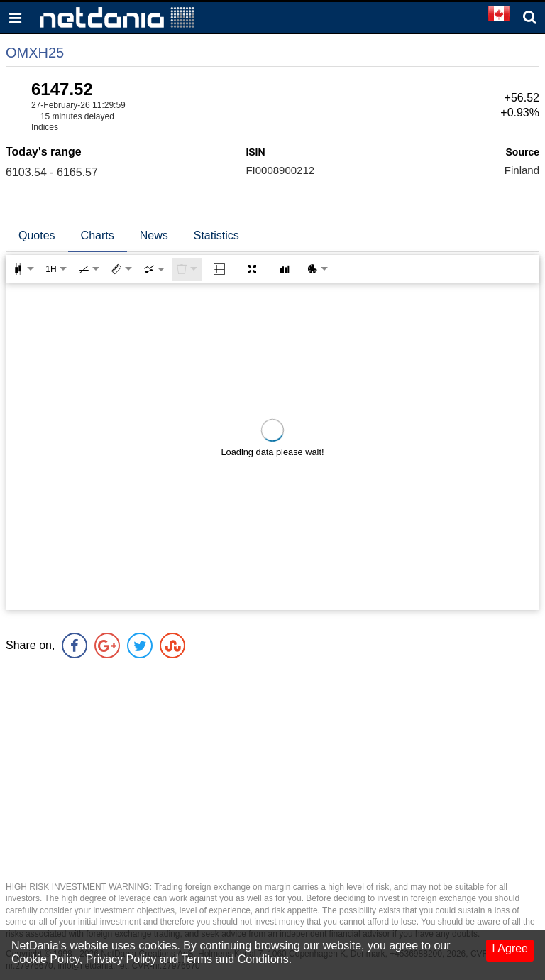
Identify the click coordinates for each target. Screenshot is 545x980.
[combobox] (154, 269)
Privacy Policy (121, 959)
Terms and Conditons (235, 959)
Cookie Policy (45, 959)
